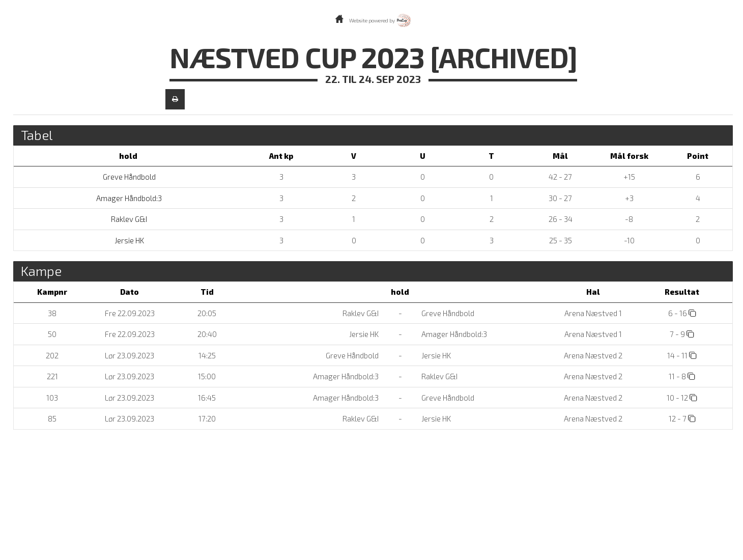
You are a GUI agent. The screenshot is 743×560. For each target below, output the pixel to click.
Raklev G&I (128, 219)
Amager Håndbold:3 (128, 198)
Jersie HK (128, 240)
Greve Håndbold (128, 177)
